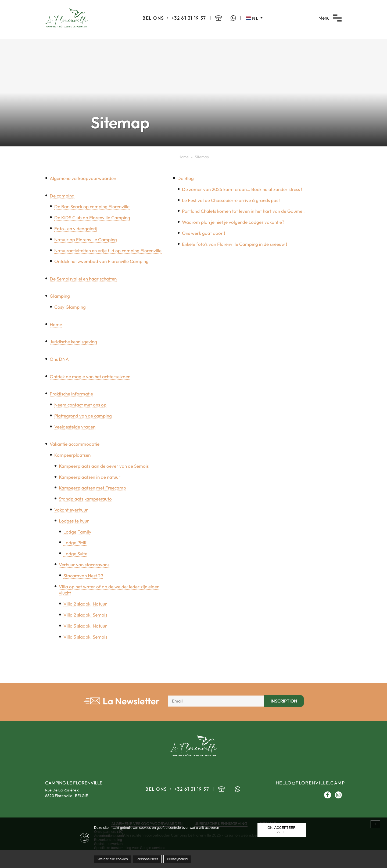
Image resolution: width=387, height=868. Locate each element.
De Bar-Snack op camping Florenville (92, 206)
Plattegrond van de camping (83, 416)
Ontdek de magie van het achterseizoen (90, 377)
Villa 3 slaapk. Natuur (85, 626)
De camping (62, 196)
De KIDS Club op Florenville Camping (92, 217)
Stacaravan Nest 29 (83, 576)
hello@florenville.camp (310, 783)
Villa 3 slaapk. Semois (85, 637)
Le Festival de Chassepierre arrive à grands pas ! (231, 200)
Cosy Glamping (70, 307)
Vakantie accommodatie (75, 444)
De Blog (186, 178)
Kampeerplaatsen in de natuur (90, 477)
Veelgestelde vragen (75, 427)
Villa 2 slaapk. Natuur (85, 604)
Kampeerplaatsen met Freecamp (92, 488)
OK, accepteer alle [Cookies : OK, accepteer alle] (282, 830)
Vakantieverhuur (71, 510)
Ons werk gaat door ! (203, 233)
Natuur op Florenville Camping (86, 239)
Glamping (60, 296)
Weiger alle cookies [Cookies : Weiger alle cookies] (113, 859)
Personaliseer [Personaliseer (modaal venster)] (147, 859)
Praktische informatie (71, 394)
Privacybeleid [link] (177, 859)
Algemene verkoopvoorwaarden (83, 178)
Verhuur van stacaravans (84, 565)
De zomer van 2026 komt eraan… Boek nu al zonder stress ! (242, 189)
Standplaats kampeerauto (85, 499)
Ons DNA (59, 359)
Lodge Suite (75, 554)
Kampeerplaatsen (72, 455)
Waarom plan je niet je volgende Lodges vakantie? (233, 222)
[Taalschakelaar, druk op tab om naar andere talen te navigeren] (254, 18)
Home (184, 157)
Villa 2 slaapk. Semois (85, 615)
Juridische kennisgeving (73, 342)
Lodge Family (77, 532)
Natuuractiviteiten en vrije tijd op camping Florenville (108, 251)
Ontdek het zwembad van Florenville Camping (101, 261)
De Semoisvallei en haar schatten (83, 279)
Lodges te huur (74, 521)
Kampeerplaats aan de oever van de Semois (104, 466)
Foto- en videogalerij (76, 228)
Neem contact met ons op (80, 405)
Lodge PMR (75, 543)
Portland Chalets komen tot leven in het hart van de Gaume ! (243, 211)
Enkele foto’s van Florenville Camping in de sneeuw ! (234, 244)
